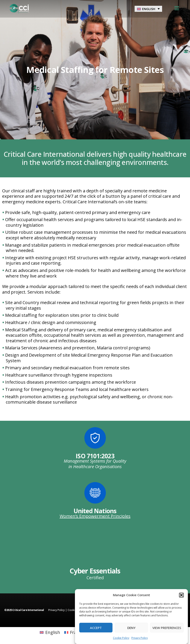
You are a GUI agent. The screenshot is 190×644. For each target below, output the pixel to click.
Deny (131, 628)
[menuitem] (148, 9)
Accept (96, 628)
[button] (181, 595)
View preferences (167, 628)
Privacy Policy (140, 638)
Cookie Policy (121, 638)
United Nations (95, 511)
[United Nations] (95, 493)
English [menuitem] (149, 9)
